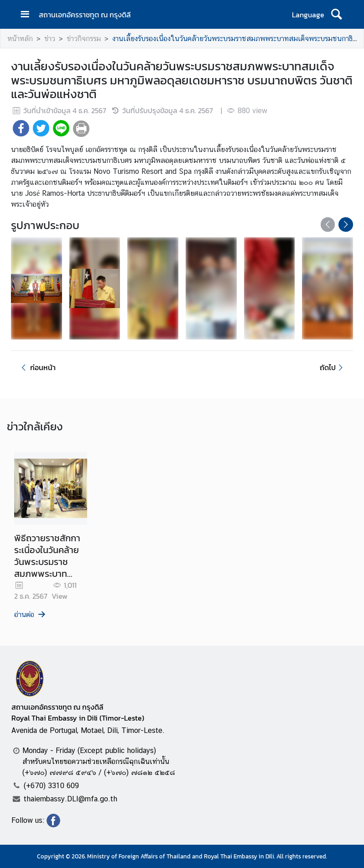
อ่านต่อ (30, 614)
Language (308, 15)
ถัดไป (333, 367)
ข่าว (50, 39)
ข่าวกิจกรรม (84, 39)
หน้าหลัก (20, 39)
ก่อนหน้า (37, 367)
